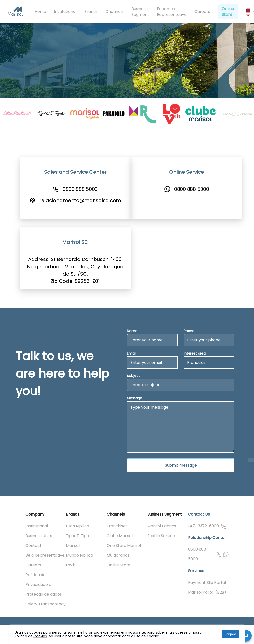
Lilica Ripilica (78, 526)
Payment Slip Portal (207, 582)
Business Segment (140, 12)
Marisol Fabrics (162, 526)
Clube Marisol (120, 536)
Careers (202, 12)
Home (40, 12)
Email (132, 353)
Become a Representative (172, 12)
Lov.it (71, 565)
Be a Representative (45, 555)
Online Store (228, 12)
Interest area (195, 353)
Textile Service (161, 536)
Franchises (117, 526)
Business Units (39, 536)
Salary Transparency (46, 604)
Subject (133, 376)
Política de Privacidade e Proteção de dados (44, 584)
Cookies (40, 636)
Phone (189, 331)
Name (132, 331)
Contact (33, 545)
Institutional (65, 12)
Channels (115, 12)
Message (135, 398)
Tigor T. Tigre (78, 536)
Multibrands (118, 555)
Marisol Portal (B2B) (207, 592)
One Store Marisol (124, 545)
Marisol (73, 545)
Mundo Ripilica (79, 555)
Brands (91, 12)
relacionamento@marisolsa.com (80, 200)
